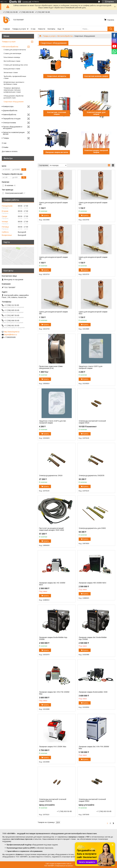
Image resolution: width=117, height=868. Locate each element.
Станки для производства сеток (16, 65)
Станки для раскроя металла (15, 50)
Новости (42, 29)
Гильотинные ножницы (12, 57)
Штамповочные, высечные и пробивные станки (14, 83)
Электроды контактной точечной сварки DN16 (92, 422)
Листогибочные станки (12, 61)
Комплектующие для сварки (96, 113)
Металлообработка (65, 36)
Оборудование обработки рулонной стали (13, 97)
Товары (6, 138)
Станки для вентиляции (12, 53)
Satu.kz (69, 864)
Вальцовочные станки (12, 69)
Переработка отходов (12, 119)
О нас (33, 29)
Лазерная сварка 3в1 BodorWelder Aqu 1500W (93, 638)
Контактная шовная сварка (96, 76)
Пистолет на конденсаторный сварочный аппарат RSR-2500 (51, 529)
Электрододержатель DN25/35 (92, 476)
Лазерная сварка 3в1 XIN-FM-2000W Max (94, 748)
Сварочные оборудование (14, 102)
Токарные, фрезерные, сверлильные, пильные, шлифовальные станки (12, 90)
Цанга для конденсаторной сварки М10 (93, 313)
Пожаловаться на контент (64, 866)
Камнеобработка (10, 115)
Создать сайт (27, 2)
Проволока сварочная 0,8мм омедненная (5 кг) (51, 367)
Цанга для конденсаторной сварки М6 (93, 258)
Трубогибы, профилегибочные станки (15, 77)
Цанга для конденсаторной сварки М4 (93, 204)
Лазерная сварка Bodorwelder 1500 (93, 692)
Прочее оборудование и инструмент (13, 128)
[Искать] (111, 29)
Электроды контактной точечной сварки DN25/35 (53, 800)
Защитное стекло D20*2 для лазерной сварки (90, 367)
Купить (46, 215)
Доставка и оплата (10, 151)
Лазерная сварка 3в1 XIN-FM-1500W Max (54, 693)
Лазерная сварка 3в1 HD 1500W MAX (52, 584)
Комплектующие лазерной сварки (96, 151)
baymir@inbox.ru (11, 335)
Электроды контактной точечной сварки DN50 (92, 800)
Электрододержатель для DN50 (92, 528)
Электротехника (9, 123)
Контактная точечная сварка (57, 113)
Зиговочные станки (11, 72)
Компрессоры (8, 106)
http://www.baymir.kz (12, 332)
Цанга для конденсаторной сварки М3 (53, 204)
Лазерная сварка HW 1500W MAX (92, 583)
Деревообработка (10, 110)
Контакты (51, 29)
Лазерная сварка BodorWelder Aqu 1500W (53, 638)
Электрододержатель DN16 (51, 476)
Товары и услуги (19, 29)
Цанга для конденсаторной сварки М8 (53, 313)
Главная (6, 29)
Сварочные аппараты (57, 76)
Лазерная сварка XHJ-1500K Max (53, 747)
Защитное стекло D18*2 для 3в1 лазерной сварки (53, 422)
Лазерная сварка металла (57, 152)
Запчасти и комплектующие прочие (14, 133)
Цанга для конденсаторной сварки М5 (53, 258)
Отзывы (5, 147)
